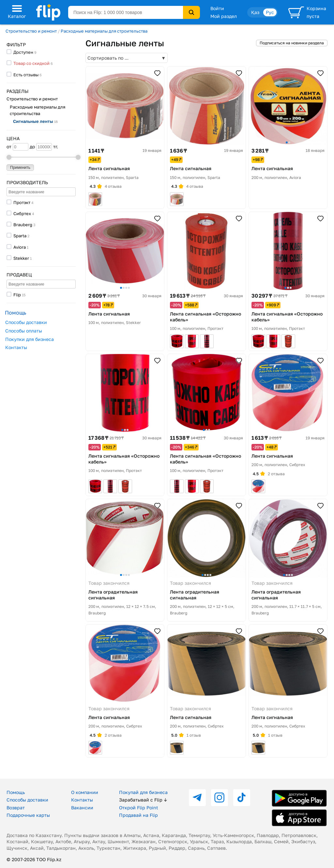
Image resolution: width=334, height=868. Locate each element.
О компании (85, 792)
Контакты (16, 347)
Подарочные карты (28, 815)
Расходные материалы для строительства (104, 31)
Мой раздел (224, 16)
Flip (17, 295)
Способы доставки (26, 322)
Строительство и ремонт (31, 31)
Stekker (21, 258)
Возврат (16, 808)
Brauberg (23, 225)
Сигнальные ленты (35, 121)
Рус (270, 12)
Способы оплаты (24, 331)
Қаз (255, 12)
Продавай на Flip (138, 815)
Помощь (16, 792)
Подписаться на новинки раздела (292, 43)
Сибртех (22, 213)
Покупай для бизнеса (143, 792)
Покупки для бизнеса (30, 339)
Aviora (20, 247)
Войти (217, 8)
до (41, 147)
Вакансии (82, 808)
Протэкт (22, 202)
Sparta (20, 236)
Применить (20, 168)
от (17, 147)
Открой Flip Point (139, 808)
